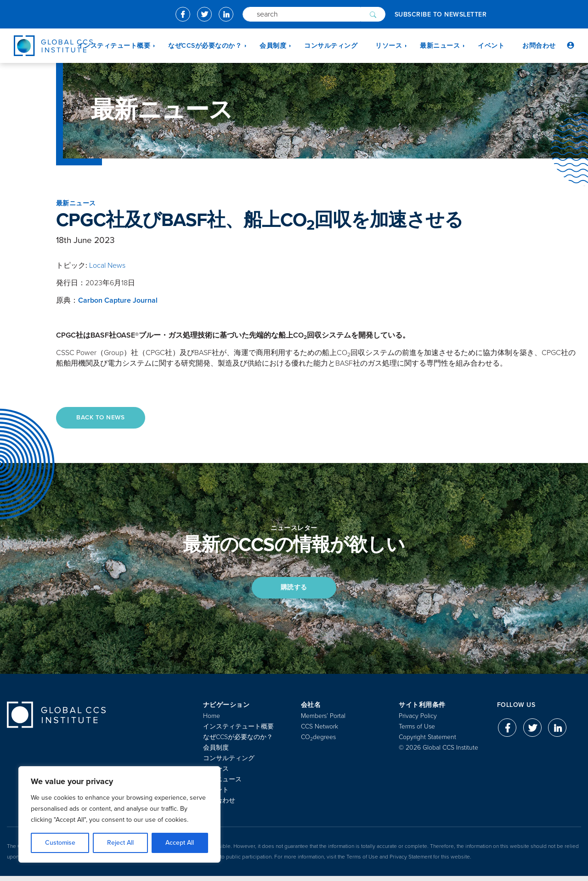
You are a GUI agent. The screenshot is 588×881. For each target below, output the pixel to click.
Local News (107, 265)
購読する (294, 591)
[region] (119, 814)
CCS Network (319, 731)
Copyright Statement (427, 742)
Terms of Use (417, 731)
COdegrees (318, 742)
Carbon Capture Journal (118, 300)
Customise (60, 843)
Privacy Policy (418, 721)
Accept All (180, 843)
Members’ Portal (323, 721)
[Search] (302, 14)
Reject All (120, 843)
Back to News (104, 418)
